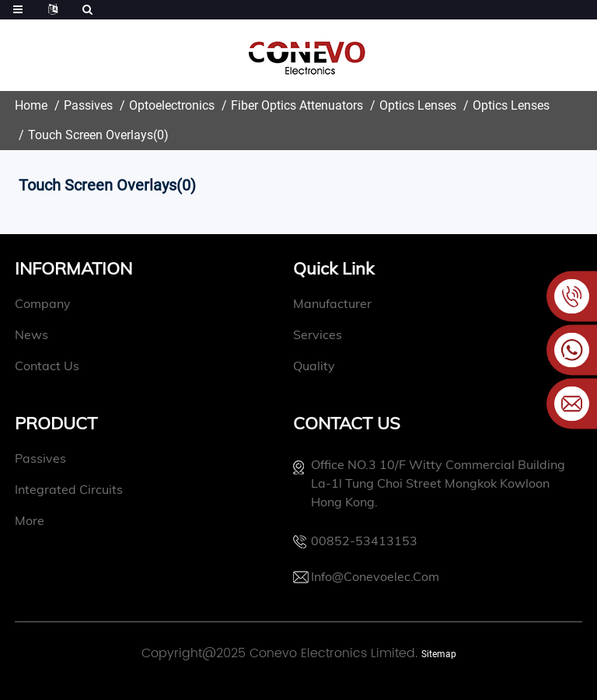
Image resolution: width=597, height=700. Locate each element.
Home (31, 105)
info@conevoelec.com (353, 576)
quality (292, 366)
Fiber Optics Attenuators (297, 105)
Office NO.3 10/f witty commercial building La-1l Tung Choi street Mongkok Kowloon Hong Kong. (415, 483)
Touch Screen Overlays (91, 135)
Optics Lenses (418, 105)
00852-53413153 (342, 541)
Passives (88, 105)
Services (295, 334)
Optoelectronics (172, 105)
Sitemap (439, 654)
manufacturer (310, 303)
